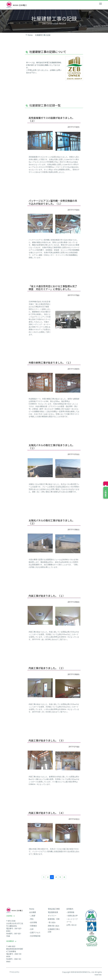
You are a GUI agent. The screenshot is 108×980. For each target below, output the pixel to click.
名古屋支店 (11, 942)
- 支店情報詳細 (35, 937)
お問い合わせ (72, 926)
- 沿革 (31, 930)
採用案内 (70, 910)
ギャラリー (52, 917)
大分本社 (11, 917)
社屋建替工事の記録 (43, 35)
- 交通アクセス (35, 934)
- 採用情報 (70, 913)
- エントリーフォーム (72, 921)
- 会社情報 (33, 923)
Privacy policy (14, 973)
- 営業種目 (33, 927)
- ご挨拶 (32, 917)
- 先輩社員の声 (72, 917)
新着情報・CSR (54, 920)
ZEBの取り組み (54, 927)
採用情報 (106, 484)
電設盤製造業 (53, 913)
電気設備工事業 (54, 910)
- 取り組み (52, 923)
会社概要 (33, 913)
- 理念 (31, 920)
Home (29, 35)
